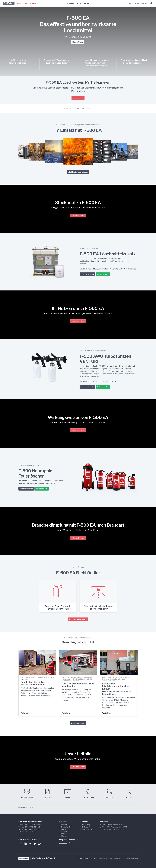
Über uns (145, 3)
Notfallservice (86, 827)
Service (137, 3)
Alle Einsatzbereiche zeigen (78, 172)
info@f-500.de (28, 831)
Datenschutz (117, 858)
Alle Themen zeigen (78, 723)
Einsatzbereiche (67, 827)
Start (31, 808)
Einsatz (79, 3)
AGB (110, 858)
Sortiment (130, 3)
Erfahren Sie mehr (78, 215)
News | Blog (86, 825)
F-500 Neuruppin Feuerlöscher (113, 829)
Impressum (103, 858)
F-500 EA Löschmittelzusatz (112, 825)
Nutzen (86, 3)
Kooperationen (87, 829)
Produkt (71, 3)
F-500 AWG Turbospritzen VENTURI (115, 827)
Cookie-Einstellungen (130, 858)
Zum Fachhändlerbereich (78, 619)
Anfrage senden (103, 274)
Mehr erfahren (78, 42)
